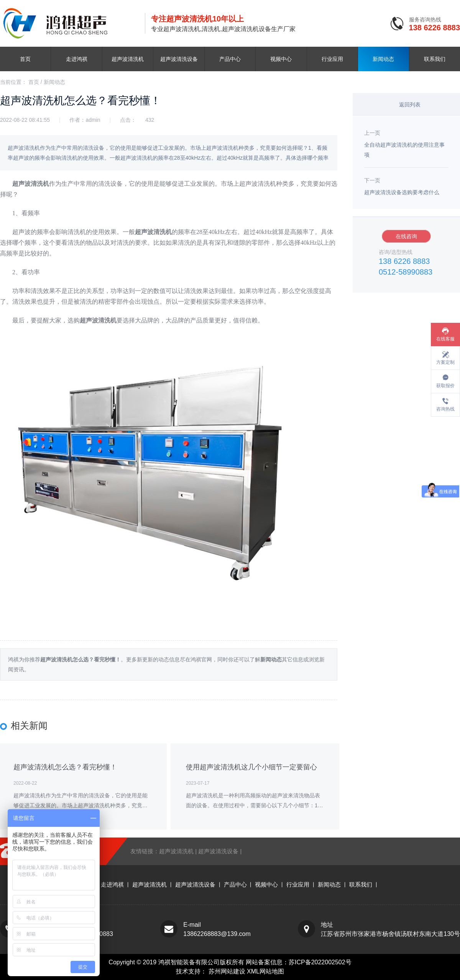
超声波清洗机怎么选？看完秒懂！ (65, 767)
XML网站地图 (265, 971)
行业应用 (332, 59)
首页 (25, 59)
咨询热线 (445, 409)
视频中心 (281, 59)
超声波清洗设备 (179, 59)
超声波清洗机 (128, 59)
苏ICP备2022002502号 (320, 962)
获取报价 (445, 386)
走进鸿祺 (77, 59)
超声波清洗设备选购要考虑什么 (402, 192)
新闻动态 (383, 59)
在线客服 (445, 339)
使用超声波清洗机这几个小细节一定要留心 (251, 767)
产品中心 (230, 59)
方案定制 (445, 362)
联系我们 (435, 59)
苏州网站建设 (228, 971)
